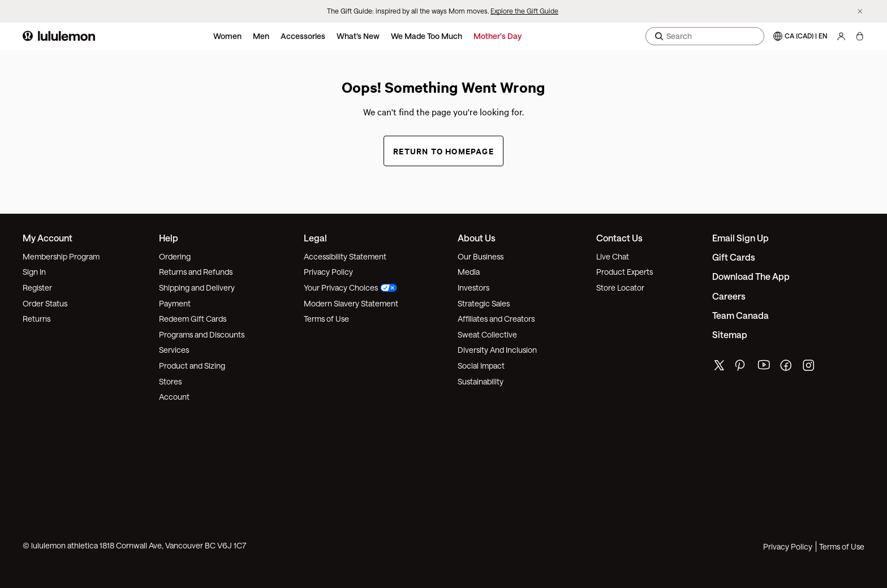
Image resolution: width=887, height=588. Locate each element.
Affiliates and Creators (496, 319)
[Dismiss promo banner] (860, 12)
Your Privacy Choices (350, 287)
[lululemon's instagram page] (810, 368)
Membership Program (61, 256)
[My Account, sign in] (841, 36)
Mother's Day (498, 36)
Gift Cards (734, 257)
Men (261, 36)
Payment (175, 303)
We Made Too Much (427, 36)
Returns (36, 319)
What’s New (358, 36)
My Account (48, 238)
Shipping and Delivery (197, 287)
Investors (473, 287)
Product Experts (625, 272)
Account (174, 397)
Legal (315, 238)
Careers (729, 296)
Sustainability (481, 381)
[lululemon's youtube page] (764, 368)
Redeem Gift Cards (193, 319)
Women (227, 36)
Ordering (175, 256)
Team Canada (740, 315)
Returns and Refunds (196, 272)
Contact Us (619, 238)
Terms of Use (326, 319)
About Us (477, 238)
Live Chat (613, 256)
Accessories (303, 36)
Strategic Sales (484, 303)
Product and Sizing (192, 366)
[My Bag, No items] (860, 36)
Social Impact (481, 366)
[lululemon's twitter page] (719, 367)
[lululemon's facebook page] (787, 368)
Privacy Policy (328, 272)
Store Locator (620, 287)
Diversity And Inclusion (497, 350)
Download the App (751, 276)
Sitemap (730, 334)
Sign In (34, 272)
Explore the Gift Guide (524, 11)
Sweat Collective (487, 334)
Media (469, 272)
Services (174, 350)
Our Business (481, 256)
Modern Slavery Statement (351, 303)
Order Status (45, 303)
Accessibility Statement (345, 256)
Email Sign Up (740, 238)
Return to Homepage (444, 151)
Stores (170, 381)
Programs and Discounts (202, 334)
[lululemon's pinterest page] (742, 368)
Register (37, 287)
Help (169, 238)
